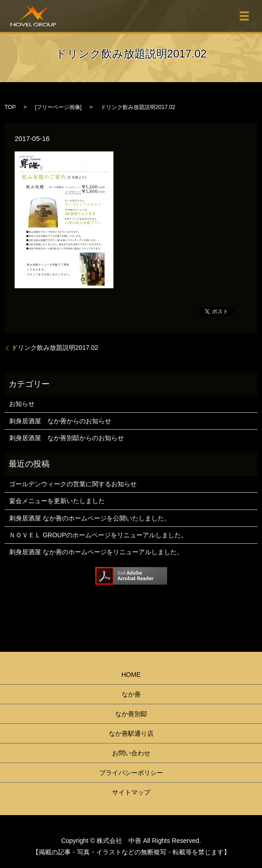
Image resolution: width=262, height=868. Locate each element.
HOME (131, 675)
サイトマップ (131, 792)
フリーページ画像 (58, 107)
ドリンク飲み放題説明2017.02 (55, 348)
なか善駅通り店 (131, 733)
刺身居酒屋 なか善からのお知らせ (60, 421)
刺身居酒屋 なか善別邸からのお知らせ (67, 438)
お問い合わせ (131, 753)
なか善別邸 (131, 714)
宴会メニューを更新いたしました (57, 501)
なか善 (131, 694)
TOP (10, 107)
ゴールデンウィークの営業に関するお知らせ (73, 484)
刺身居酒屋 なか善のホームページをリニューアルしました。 (96, 552)
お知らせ (22, 404)
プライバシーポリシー (131, 773)
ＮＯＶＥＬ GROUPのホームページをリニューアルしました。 (98, 535)
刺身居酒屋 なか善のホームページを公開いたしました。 (90, 518)
